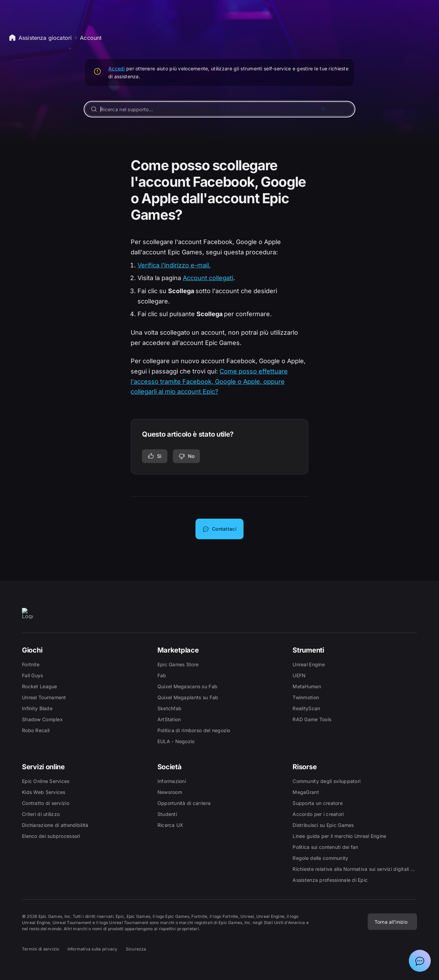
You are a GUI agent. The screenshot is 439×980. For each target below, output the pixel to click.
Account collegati (208, 278)
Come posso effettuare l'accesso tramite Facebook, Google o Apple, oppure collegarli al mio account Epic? (209, 381)
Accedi (117, 68)
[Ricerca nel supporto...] (219, 109)
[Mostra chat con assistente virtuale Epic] (420, 961)
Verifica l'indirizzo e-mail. (174, 265)
